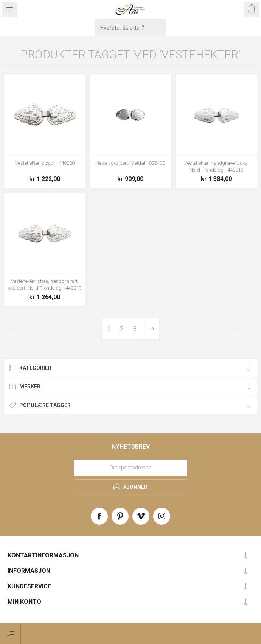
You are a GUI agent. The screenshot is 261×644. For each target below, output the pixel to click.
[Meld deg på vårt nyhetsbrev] (130, 468)
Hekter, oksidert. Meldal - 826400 (130, 163)
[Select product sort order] (10, 634)
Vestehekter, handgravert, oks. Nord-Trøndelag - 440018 (216, 166)
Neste (151, 329)
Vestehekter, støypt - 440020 (45, 163)
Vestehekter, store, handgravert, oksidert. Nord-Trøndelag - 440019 (45, 285)
